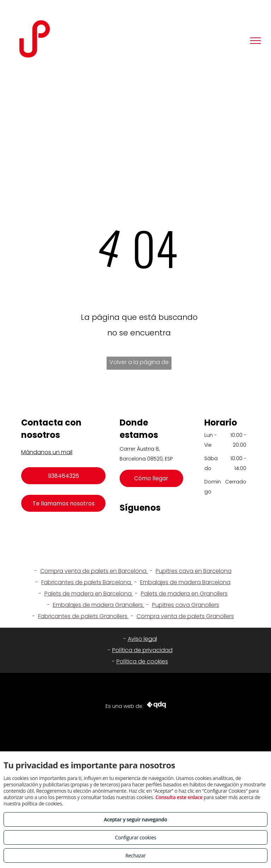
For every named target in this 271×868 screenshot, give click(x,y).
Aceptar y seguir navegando (135, 819)
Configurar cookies (136, 837)
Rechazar (135, 855)
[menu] (255, 41)
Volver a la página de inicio (139, 364)
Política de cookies (142, 661)
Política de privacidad (142, 650)
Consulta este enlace (179, 797)
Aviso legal (142, 639)
